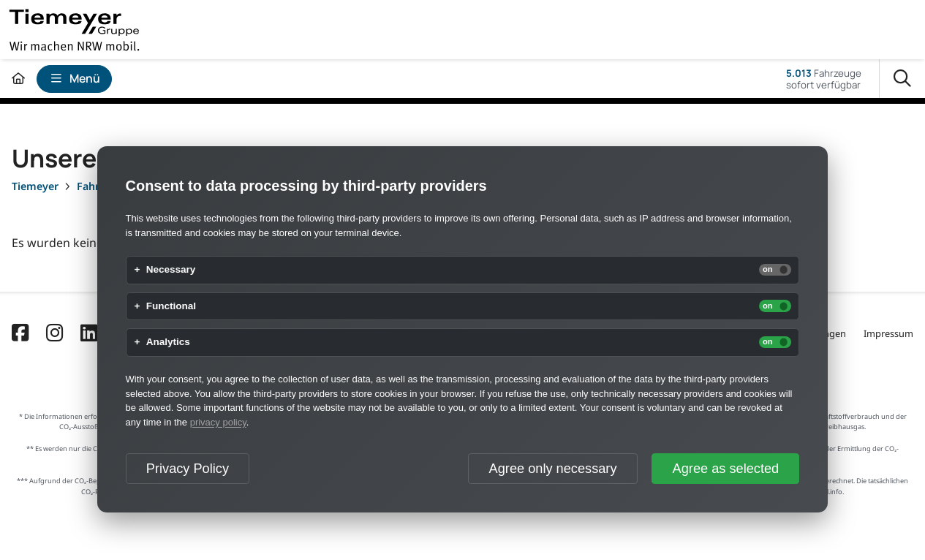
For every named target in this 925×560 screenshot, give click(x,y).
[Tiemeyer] (35, 186)
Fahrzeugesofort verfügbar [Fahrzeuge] (824, 79)
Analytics (168, 342)
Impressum (888, 333)
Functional (171, 306)
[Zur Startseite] (18, 79)
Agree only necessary (553, 469)
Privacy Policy (188, 469)
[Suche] (902, 79)
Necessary (171, 270)
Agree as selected (726, 469)
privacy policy (218, 422)
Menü (75, 78)
